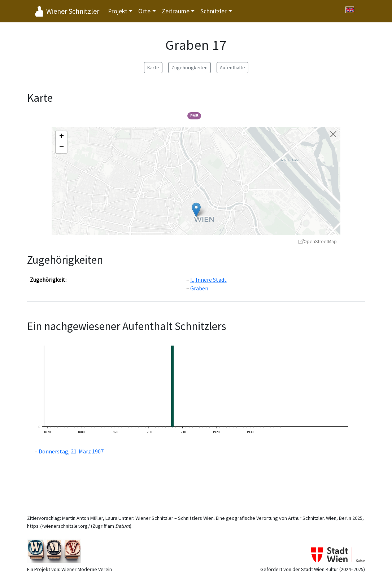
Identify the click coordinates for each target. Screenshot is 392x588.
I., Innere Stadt (208, 280)
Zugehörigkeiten (190, 67)
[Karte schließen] (333, 134)
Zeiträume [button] (176, 11)
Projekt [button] (118, 11)
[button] (196, 210)
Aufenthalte (232, 67)
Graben (199, 288)
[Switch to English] (350, 10)
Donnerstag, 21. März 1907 (71, 451)
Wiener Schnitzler (73, 11)
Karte (153, 67)
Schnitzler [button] (214, 11)
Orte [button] (144, 11)
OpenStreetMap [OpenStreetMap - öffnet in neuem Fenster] (318, 242)
